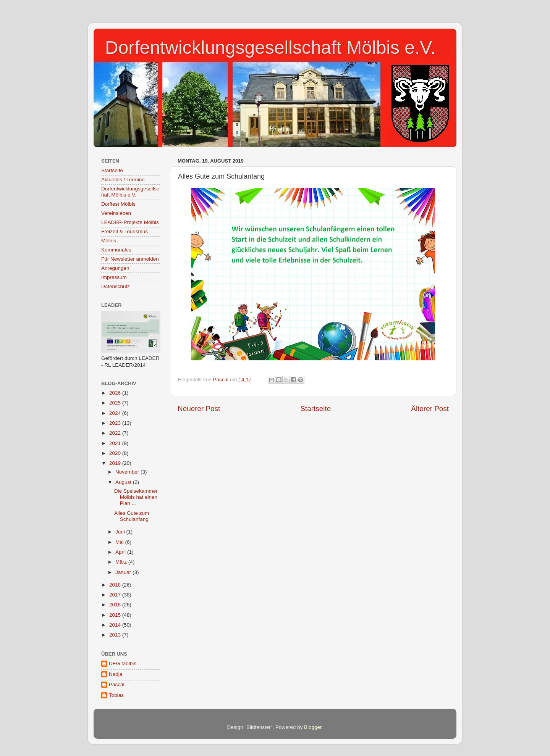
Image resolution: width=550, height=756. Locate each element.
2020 (116, 453)
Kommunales (116, 250)
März (122, 562)
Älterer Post (430, 409)
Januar (124, 572)
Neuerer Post (199, 409)
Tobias (116, 695)
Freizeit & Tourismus (125, 231)
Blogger (313, 727)
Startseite (315, 409)
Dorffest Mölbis (118, 204)
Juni (121, 532)
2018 (116, 585)
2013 (116, 635)
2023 (116, 423)
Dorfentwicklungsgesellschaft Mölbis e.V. (270, 48)
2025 (116, 403)
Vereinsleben (116, 213)
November (128, 472)
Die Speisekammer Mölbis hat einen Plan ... (136, 497)
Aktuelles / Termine (123, 180)
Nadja (116, 674)
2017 (116, 595)
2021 (116, 443)
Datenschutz (116, 286)
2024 (116, 413)
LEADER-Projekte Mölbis (130, 222)
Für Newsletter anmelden (130, 259)
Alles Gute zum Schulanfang (132, 516)
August (124, 482)
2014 (116, 625)
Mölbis (109, 241)
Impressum (114, 277)
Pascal (117, 684)
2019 (116, 463)
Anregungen (115, 268)
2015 (116, 615)
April (121, 552)
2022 (116, 433)
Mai (120, 542)
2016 (116, 605)
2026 (116, 393)
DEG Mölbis (123, 663)
